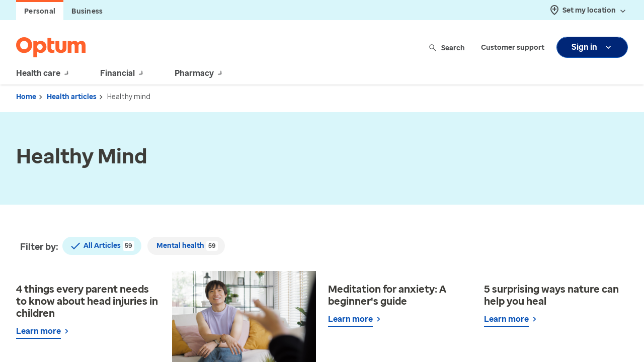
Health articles (72, 97)
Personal (40, 11)
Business (87, 11)
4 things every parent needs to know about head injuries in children (87, 301)
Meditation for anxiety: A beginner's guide (387, 295)
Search (448, 48)
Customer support (513, 48)
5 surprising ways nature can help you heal (551, 295)
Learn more (38, 331)
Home (26, 97)
